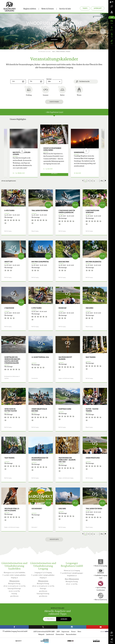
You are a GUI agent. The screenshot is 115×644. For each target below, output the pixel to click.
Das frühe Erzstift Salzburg (65, 358)
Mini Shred (90, 308)
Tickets (85, 8)
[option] (54, 31)
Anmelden (64, 619)
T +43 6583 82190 (66, 573)
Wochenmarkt (37, 509)
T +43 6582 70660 (8, 575)
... (98, 181)
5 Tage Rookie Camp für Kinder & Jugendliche (67, 212)
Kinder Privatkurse (93, 458)
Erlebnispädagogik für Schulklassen (40, 459)
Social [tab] (112, 634)
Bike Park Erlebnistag (93, 262)
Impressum (65, 632)
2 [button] (51, 47)
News (79, 632)
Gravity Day (9, 262)
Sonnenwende (79, 152)
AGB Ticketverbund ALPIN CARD (44, 632)
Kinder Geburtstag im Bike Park (39, 410)
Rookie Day (63, 308)
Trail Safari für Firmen (40, 211)
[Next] (103, 31)
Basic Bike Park (64, 262)
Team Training (9, 458)
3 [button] (53, 47)
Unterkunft (98, 8)
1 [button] (49, 47)
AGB (58, 632)
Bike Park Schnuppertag (40, 262)
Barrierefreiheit (71, 635)
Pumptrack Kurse (65, 409)
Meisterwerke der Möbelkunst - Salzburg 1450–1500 (67, 460)
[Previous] (22, 151)
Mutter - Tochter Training (92, 410)
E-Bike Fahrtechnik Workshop (92, 212)
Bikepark (41, 635)
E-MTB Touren (9, 211)
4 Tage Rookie (9, 308)
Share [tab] (112, 640)
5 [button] (57, 47)
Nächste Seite (54, 539)
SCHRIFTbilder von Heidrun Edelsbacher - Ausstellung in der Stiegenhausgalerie (13, 360)
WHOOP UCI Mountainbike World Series (52, 149)
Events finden (54, 102)
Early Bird (62, 509)
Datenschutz (60, 635)
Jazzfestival (50, 635)
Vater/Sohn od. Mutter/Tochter (11, 410)
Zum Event (54, 40)
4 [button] (55, 47)
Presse (73, 632)
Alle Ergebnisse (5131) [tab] (54, 112)
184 (102, 181)
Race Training (91, 357)
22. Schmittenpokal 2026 (40, 357)
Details (54, 175)
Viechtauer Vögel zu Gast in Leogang (12, 510)
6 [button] (59, 47)
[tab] (112, 2)
